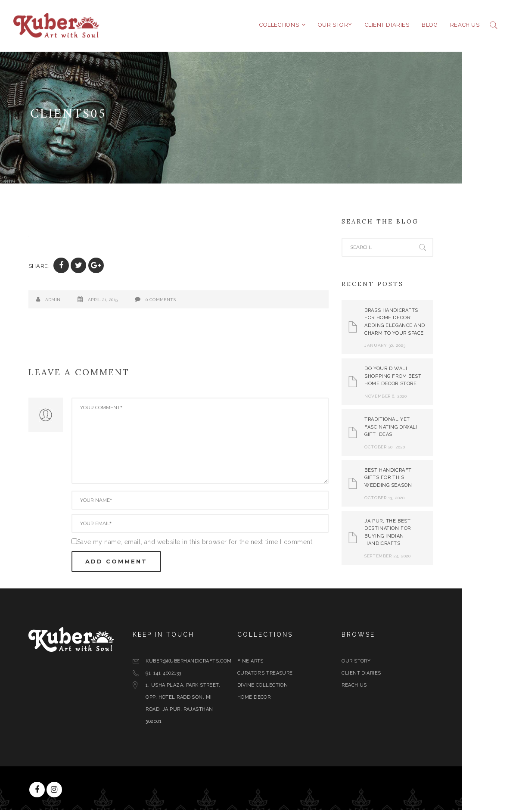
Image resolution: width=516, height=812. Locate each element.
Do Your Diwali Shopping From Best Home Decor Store (420, 378)
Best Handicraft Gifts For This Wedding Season (416, 479)
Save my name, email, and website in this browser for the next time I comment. (223, 544)
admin (80, 301)
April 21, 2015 (130, 301)
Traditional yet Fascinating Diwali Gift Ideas (418, 429)
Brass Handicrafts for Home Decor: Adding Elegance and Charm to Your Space (422, 324)
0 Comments (188, 301)
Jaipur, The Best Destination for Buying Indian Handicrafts (415, 534)
